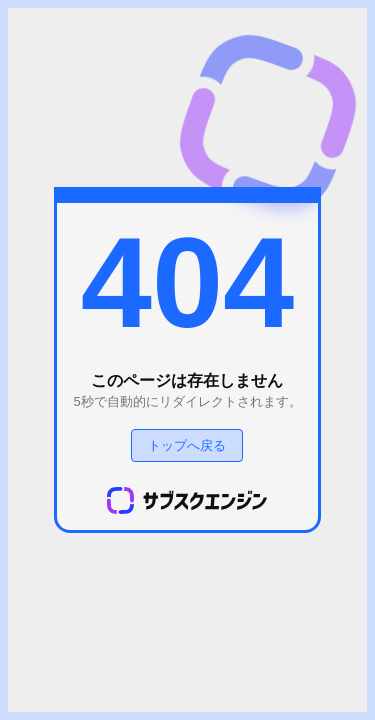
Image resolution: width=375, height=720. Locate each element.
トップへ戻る (187, 445)
